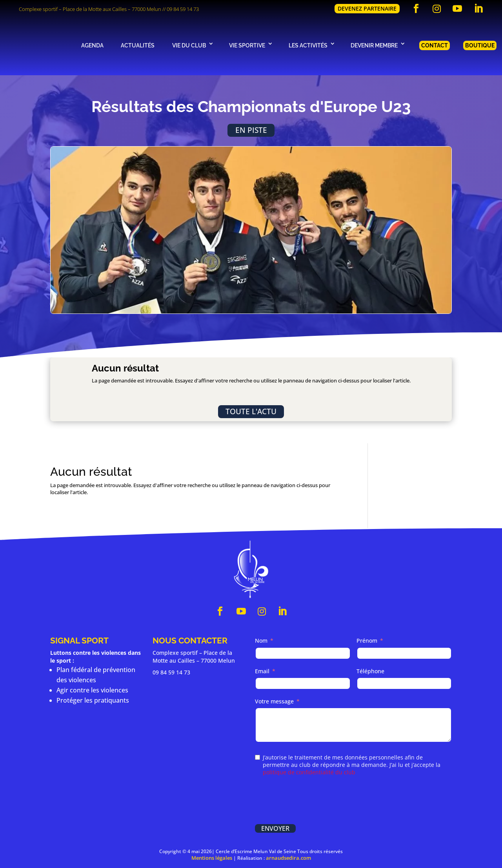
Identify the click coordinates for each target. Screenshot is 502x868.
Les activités (308, 45)
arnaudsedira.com (288, 858)
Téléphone (370, 671)
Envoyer (275, 828)
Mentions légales (212, 858)
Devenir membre (374, 45)
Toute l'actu (251, 411)
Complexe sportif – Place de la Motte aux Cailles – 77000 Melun (90, 9)
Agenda (92, 45)
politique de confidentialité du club (309, 772)
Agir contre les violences (92, 690)
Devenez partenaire (367, 8)
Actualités (138, 45)
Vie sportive (247, 45)
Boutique (480, 45)
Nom (261, 641)
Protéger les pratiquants (93, 700)
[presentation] (315, 801)
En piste (251, 130)
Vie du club (189, 45)
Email (262, 671)
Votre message (274, 701)
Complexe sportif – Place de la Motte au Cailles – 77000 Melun (194, 657)
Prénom (367, 641)
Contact (435, 45)
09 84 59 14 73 (183, 9)
